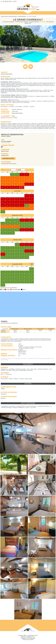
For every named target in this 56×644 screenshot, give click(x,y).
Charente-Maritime (22, 16)
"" (3, 389)
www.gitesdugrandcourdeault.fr (9, 164)
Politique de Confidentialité (28, 638)
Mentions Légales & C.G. (28, 637)
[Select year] (22, 170)
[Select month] (13, 170)
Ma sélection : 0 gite (10, 1)
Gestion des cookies (28, 640)
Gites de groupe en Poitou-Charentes (9, 16)
